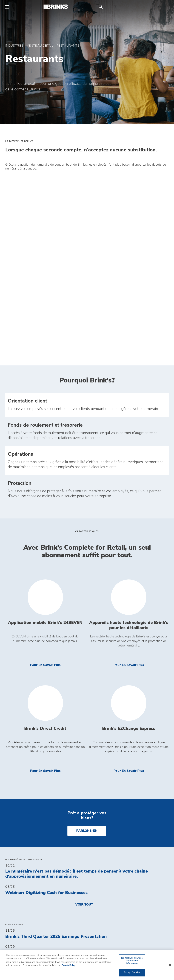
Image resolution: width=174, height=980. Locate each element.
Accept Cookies (132, 973)
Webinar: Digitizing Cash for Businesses (46, 729)
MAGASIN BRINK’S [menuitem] (22, 898)
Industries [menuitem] (16, 892)
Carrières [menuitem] (99, 906)
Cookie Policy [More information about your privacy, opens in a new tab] (69, 966)
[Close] (170, 965)
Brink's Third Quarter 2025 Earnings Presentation (56, 773)
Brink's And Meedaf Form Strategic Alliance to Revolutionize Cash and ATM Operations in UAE (82, 792)
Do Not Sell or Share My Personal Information (124, 934)
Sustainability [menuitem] (103, 898)
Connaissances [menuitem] (21, 884)
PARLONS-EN (87, 667)
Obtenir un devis (106, 944)
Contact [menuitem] (97, 884)
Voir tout (84, 741)
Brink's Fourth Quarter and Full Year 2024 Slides (55, 827)
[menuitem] (164, 7)
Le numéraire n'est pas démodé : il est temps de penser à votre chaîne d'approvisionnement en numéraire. (77, 710)
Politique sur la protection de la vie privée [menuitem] (126, 922)
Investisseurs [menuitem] (103, 891)
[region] (87, 965)
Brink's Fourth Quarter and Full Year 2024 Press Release (63, 810)
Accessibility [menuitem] (102, 912)
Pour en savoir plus (58, 501)
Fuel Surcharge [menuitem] (21, 906)
